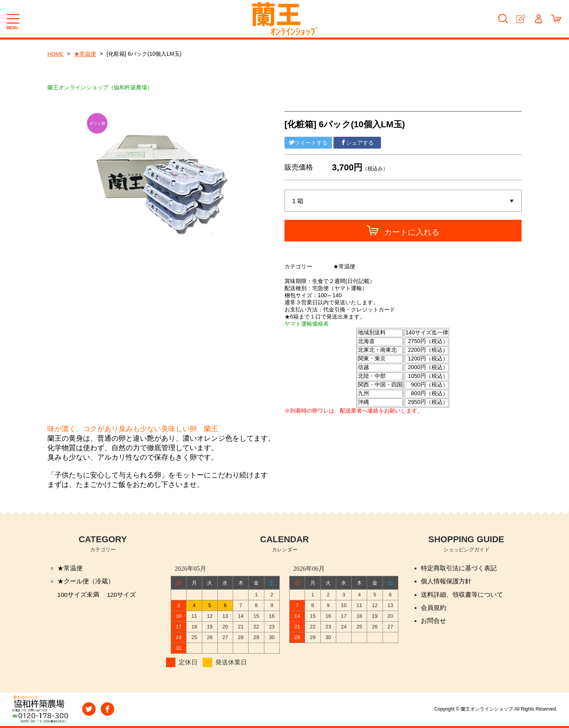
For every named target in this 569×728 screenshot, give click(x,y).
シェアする (357, 143)
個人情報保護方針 (446, 582)
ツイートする (308, 143)
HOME (56, 54)
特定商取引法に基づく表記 (459, 568)
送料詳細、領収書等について (462, 595)
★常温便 (86, 54)
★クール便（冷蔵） (86, 582)
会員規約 (433, 608)
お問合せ (433, 622)
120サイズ (122, 595)
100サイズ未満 (78, 595)
